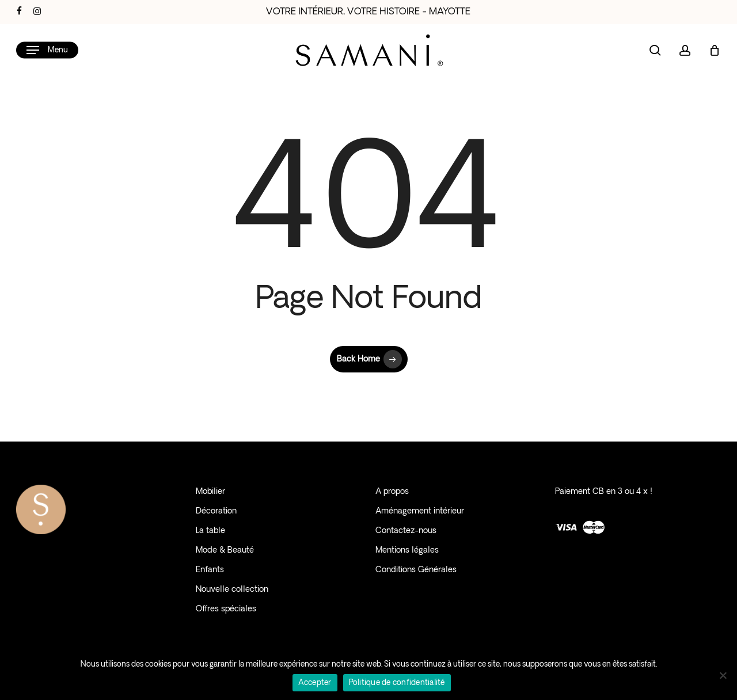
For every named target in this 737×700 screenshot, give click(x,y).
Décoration (216, 511)
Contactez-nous (406, 531)
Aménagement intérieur (420, 511)
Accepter (315, 683)
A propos (392, 492)
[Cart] (715, 50)
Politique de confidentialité (397, 683)
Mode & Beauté (225, 551)
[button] (47, 50)
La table (210, 531)
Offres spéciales (226, 609)
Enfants (210, 570)
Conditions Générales (416, 570)
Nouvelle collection (232, 590)
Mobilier (210, 492)
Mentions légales (407, 551)
